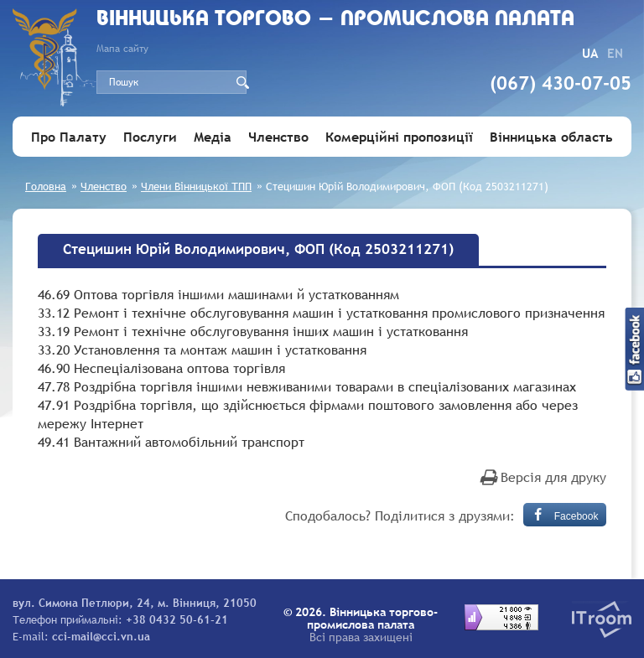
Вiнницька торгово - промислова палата (335, 20)
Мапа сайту (122, 49)
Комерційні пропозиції (399, 137)
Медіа (213, 137)
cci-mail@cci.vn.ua (101, 636)
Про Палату (69, 137)
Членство (278, 137)
